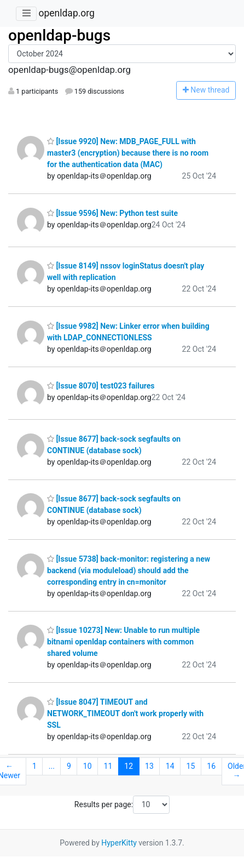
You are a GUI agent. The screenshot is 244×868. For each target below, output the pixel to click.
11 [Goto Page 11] (108, 766)
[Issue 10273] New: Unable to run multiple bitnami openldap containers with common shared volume (123, 642)
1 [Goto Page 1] (34, 766)
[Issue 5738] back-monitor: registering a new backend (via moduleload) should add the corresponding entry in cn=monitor (129, 570)
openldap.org (66, 13)
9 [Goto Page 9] (69, 766)
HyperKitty (119, 843)
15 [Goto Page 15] (191, 766)
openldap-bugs (59, 35)
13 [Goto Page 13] (149, 766)
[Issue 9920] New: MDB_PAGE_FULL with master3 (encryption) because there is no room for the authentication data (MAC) (128, 153)
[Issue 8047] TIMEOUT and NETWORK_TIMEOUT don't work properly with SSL (125, 713)
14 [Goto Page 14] (170, 766)
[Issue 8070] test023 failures (101, 386)
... (52, 766)
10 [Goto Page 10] (88, 766)
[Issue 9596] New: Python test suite (112, 213)
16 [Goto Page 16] (211, 766)
